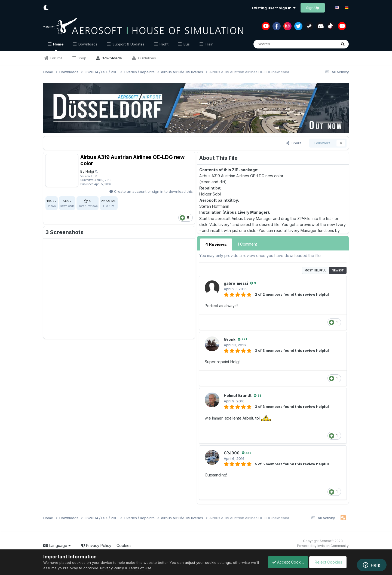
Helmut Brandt (238, 395)
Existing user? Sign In (274, 8)
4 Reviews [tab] (215, 244)
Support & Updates (128, 44)
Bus (186, 44)
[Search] (283, 44)
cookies (79, 562)
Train (209, 44)
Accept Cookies (285, 562)
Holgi (90, 171)
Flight (163, 44)
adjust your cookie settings (208, 562)
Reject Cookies (329, 562)
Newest (338, 270)
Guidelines (146, 58)
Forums (56, 58)
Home (58, 47)
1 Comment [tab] (246, 244)
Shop (81, 58)
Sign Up (313, 8)
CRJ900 (232, 452)
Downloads (111, 58)
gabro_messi (237, 283)
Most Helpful (316, 270)
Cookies (124, 545)
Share (294, 143)
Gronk (230, 339)
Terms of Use (149, 568)
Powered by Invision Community (323, 545)
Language (57, 545)
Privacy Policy (96, 545)
